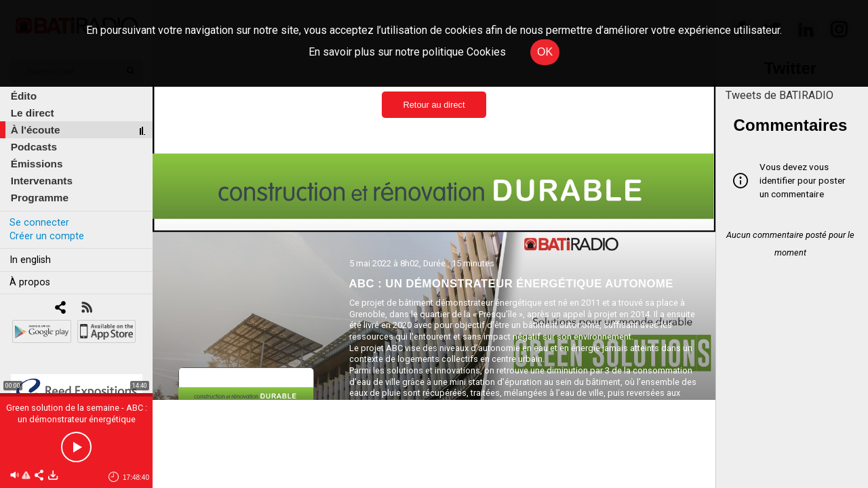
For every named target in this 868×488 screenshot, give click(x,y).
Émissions (37, 164)
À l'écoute (36, 130)
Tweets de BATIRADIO (780, 95)
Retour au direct (434, 105)
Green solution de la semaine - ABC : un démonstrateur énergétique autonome (77, 419)
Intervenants (42, 181)
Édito (24, 96)
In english (30, 260)
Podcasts (34, 147)
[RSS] (86, 309)
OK (545, 52)
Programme (40, 198)
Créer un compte (47, 236)
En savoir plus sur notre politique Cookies (407, 52)
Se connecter (39, 223)
